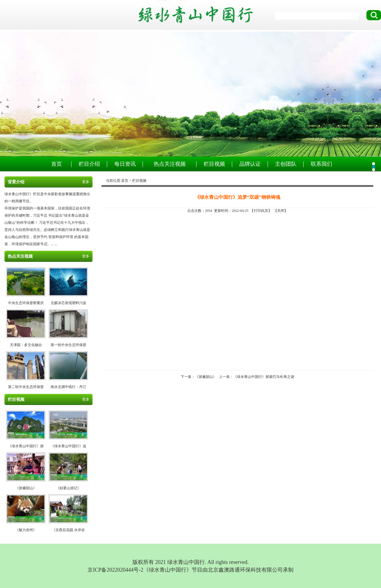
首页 (57, 164)
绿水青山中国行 (190, 94)
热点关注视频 (170, 164)
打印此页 (261, 211)
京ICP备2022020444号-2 (115, 570)
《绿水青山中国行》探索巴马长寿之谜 (264, 377)
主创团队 (286, 164)
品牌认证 (250, 164)
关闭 (281, 211)
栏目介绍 (89, 164)
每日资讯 (125, 164)
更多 (86, 182)
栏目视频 (214, 164)
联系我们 (321, 164)
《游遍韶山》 (206, 377)
